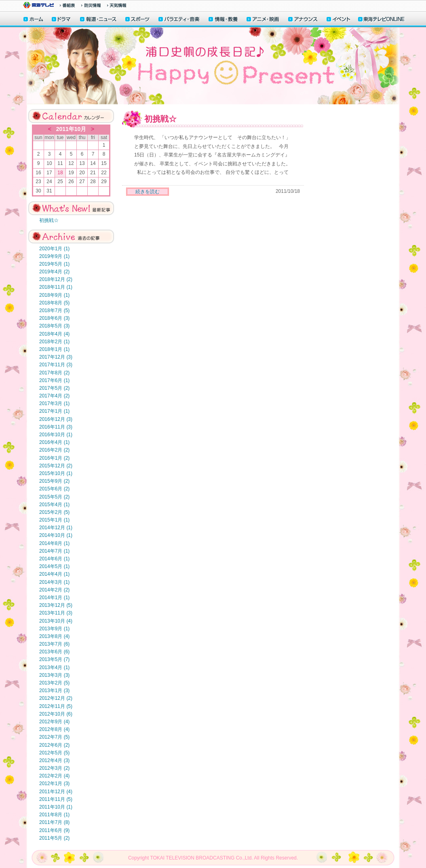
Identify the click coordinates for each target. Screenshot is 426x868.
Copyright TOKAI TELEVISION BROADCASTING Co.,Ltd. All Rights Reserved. (213, 858)
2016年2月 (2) (54, 450)
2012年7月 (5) (54, 737)
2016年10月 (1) (56, 435)
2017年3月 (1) (54, 403)
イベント (339, 20)
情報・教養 (224, 20)
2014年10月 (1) (56, 535)
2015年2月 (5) (54, 512)
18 (60, 173)
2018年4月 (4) (54, 334)
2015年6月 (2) (54, 489)
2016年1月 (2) (54, 458)
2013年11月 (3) (56, 613)
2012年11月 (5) (56, 706)
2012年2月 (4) (54, 776)
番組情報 (67, 5)
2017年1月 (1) (54, 411)
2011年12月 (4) (56, 792)
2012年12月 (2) (56, 698)
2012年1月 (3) (54, 784)
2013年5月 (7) (54, 659)
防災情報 (91, 5)
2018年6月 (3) (54, 318)
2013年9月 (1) (54, 629)
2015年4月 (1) (54, 505)
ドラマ (62, 20)
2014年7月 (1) (54, 551)
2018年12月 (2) (56, 279)
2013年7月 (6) (54, 644)
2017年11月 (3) (56, 365)
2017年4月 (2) (54, 396)
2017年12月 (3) (56, 357)
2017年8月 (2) (54, 373)
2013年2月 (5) (54, 683)
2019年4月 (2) (54, 272)
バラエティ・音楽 (179, 20)
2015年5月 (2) (54, 497)
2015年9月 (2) (54, 481)
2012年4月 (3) (54, 760)
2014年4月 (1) (54, 574)
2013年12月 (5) (56, 605)
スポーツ (138, 20)
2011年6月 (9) (54, 830)
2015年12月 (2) (56, 466)
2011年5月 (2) (54, 838)
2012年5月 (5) (54, 753)
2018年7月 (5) (54, 310)
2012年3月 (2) (54, 768)
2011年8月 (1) (54, 815)
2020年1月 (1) (54, 249)
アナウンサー (303, 20)
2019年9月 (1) (54, 256)
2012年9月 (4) (54, 722)
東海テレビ (38, 5)
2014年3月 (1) (54, 582)
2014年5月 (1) (54, 566)
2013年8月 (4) (54, 636)
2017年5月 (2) (54, 388)
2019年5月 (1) (54, 264)
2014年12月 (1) (56, 528)
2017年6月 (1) (54, 380)
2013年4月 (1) (54, 667)
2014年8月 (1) (54, 543)
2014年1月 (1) (54, 598)
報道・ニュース (98, 20)
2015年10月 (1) (56, 473)
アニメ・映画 (263, 20)
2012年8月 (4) (54, 729)
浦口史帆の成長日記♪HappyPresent (213, 66)
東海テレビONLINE (381, 20)
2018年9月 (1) (54, 295)
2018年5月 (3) (54, 326)
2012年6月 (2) (54, 745)
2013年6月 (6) (54, 652)
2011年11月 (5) (56, 799)
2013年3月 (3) (54, 675)
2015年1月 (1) (54, 520)
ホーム (33, 20)
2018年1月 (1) (54, 349)
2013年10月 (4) (56, 621)
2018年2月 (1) (54, 342)
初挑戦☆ (49, 220)
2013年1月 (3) (54, 691)
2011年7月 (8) (54, 822)
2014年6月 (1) (54, 559)
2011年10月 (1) (56, 807)
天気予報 (117, 5)
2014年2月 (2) (54, 590)
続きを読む (148, 192)
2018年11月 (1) (56, 287)
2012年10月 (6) (56, 714)
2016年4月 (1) (54, 442)
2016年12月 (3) (56, 419)
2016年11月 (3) (56, 427)
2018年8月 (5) (54, 303)
